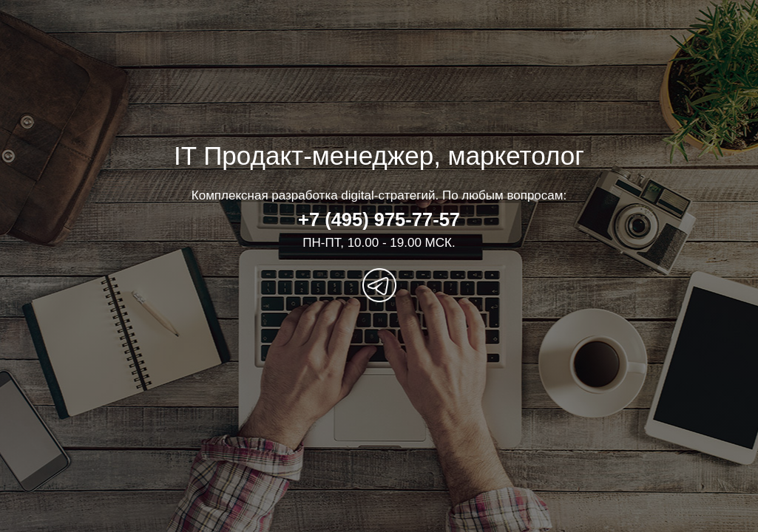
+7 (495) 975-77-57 (379, 219)
